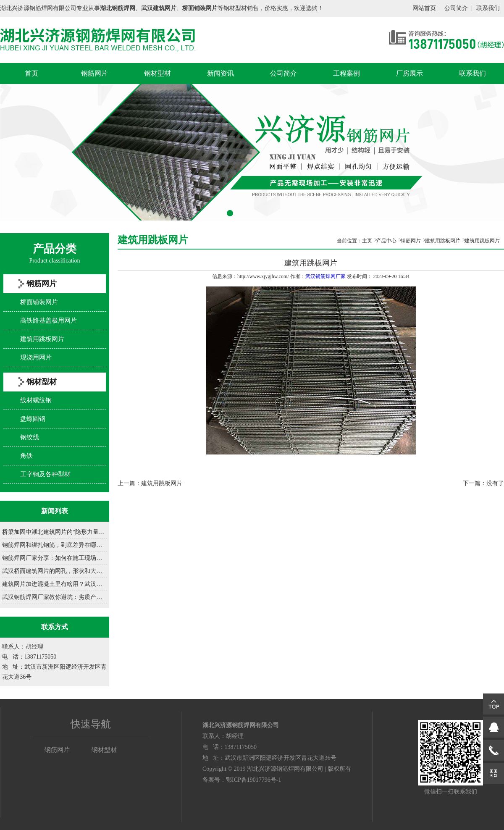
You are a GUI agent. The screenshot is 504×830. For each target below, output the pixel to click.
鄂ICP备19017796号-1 (253, 780)
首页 (31, 73)
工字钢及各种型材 (45, 474)
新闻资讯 (220, 73)
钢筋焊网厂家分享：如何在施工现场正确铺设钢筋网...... (55, 558)
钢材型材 (157, 73)
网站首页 (424, 8)
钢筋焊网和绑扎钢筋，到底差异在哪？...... (55, 545)
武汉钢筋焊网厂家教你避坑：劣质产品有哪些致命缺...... (55, 597)
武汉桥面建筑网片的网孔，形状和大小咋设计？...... (55, 571)
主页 (367, 241)
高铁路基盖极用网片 (49, 320)
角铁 (26, 456)
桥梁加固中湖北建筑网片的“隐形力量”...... (55, 532)
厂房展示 (409, 73)
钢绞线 (30, 437)
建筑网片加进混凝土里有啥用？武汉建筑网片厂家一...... (55, 584)
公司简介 (456, 8)
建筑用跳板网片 (42, 339)
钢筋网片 (94, 73)
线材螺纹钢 (36, 400)
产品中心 (386, 241)
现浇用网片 (36, 357)
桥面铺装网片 (39, 302)
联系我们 (488, 8)
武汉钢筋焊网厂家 (325, 276)
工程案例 (346, 73)
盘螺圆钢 (33, 419)
